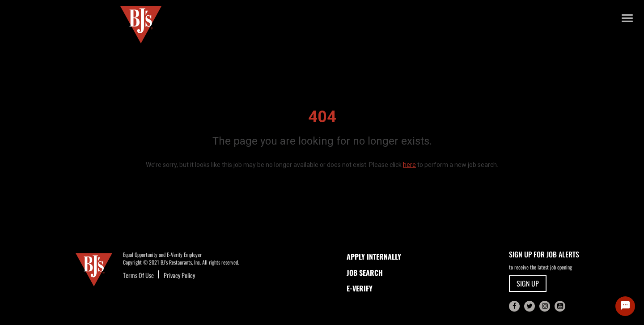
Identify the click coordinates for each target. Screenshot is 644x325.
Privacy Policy (179, 275)
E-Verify (360, 288)
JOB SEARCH (365, 273)
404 (322, 117)
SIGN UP (528, 283)
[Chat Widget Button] (625, 306)
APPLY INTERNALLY (374, 257)
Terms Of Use (138, 275)
